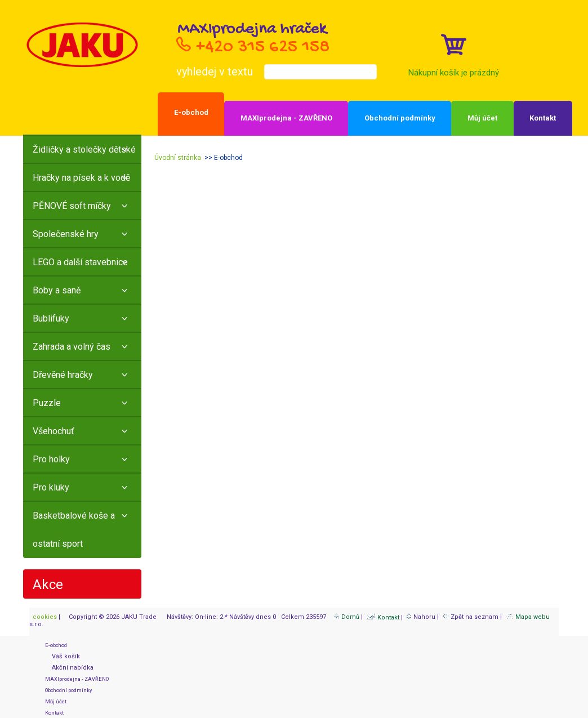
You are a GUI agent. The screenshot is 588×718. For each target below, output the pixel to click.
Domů (346, 617)
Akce (48, 585)
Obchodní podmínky (400, 118)
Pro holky (51, 459)
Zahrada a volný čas (72, 347)
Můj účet (482, 118)
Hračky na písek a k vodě (81, 178)
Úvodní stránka (178, 158)
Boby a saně (57, 290)
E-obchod (191, 112)
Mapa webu (528, 617)
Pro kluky (51, 487)
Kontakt (543, 118)
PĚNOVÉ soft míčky (72, 206)
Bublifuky (51, 318)
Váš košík (63, 656)
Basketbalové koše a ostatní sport (74, 530)
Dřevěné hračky (63, 375)
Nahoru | (424, 617)
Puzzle (47, 403)
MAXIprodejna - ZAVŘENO (286, 118)
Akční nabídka (69, 668)
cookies (44, 617)
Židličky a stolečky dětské (84, 150)
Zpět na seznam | (473, 617)
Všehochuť (54, 431)
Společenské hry (66, 234)
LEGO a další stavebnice (80, 262)
